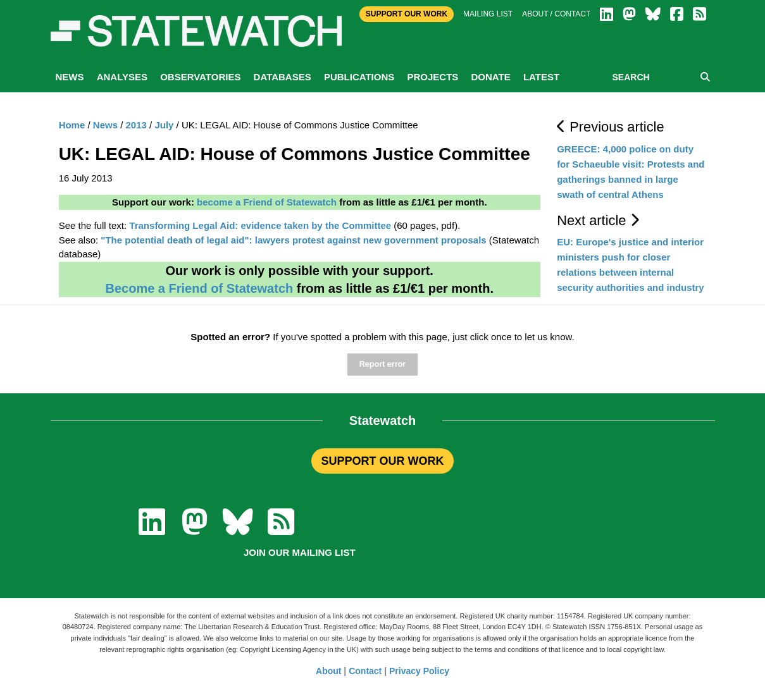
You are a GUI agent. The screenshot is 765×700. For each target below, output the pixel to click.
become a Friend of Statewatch (267, 202)
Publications (359, 77)
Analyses (122, 77)
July (164, 125)
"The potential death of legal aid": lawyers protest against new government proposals (293, 240)
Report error (382, 364)
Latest (541, 77)
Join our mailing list (300, 552)
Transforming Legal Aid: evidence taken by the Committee (260, 225)
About (328, 671)
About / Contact (556, 14)
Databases (283, 77)
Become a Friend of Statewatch (199, 288)
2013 (136, 125)
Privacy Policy (419, 671)
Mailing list (488, 14)
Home (72, 125)
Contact (365, 671)
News (70, 77)
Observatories (200, 77)
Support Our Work (407, 14)
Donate (490, 77)
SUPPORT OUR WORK (382, 461)
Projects (432, 77)
